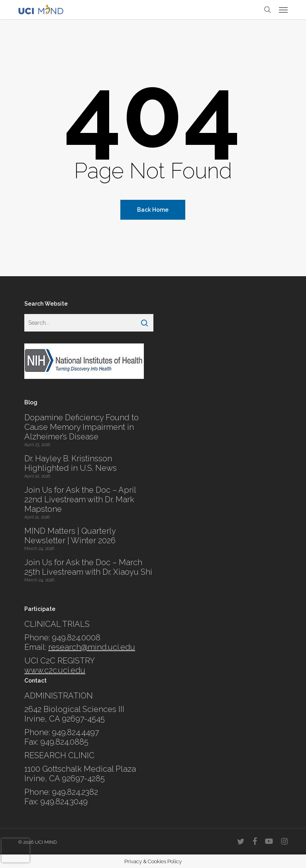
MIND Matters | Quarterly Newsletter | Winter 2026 (70, 536)
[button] (283, 10)
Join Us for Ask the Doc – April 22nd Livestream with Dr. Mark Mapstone (80, 499)
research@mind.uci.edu (92, 647)
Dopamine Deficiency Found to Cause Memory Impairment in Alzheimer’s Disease (81, 427)
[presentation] (16, 850)
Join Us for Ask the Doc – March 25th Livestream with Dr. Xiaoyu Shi (88, 567)
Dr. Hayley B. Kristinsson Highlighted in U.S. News (71, 463)
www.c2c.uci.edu (55, 670)
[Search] (144, 323)
